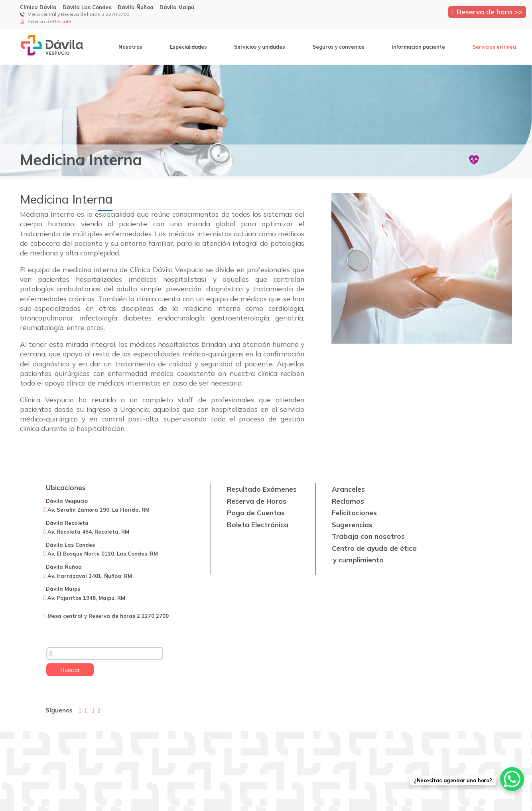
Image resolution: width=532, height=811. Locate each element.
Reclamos (348, 501)
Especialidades (188, 47)
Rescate (61, 21)
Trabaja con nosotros (368, 536)
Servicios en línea (494, 47)
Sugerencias (352, 525)
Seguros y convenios (339, 47)
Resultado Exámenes (262, 489)
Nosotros (130, 47)
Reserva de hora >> (487, 12)
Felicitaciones (354, 513)
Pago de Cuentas (256, 513)
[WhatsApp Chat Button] (512, 779)
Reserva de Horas (257, 501)
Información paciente (418, 47)
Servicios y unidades (260, 47)
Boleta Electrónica (258, 525)
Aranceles (348, 489)
